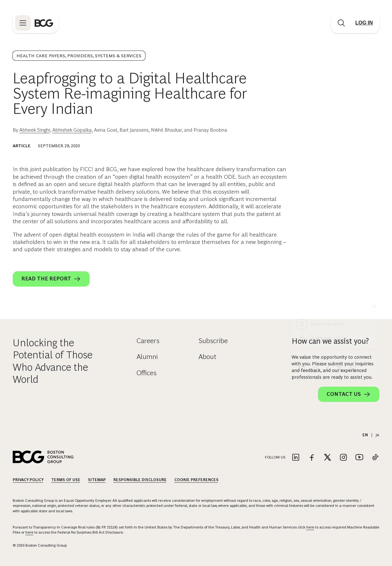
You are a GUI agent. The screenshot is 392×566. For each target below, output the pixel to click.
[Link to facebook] (312, 458)
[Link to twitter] (328, 458)
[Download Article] (336, 223)
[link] (314, 253)
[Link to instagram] (343, 458)
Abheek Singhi (35, 130)
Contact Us (349, 394)
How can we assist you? (330, 341)
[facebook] (327, 253)
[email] (302, 253)
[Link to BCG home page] (44, 23)
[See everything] (374, 191)
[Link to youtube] (359, 458)
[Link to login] (364, 23)
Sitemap (97, 480)
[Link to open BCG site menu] (23, 23)
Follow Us (275, 457)
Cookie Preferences (196, 480)
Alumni (147, 357)
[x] (340, 253)
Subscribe (213, 341)
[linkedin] (353, 253)
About (207, 357)
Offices (147, 373)
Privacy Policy (28, 480)
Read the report (51, 279)
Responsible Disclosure (140, 480)
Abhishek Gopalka (72, 130)
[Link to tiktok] (375, 458)
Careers (148, 341)
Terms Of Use (66, 480)
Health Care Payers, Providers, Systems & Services (79, 56)
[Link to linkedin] (296, 458)
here (310, 527)
